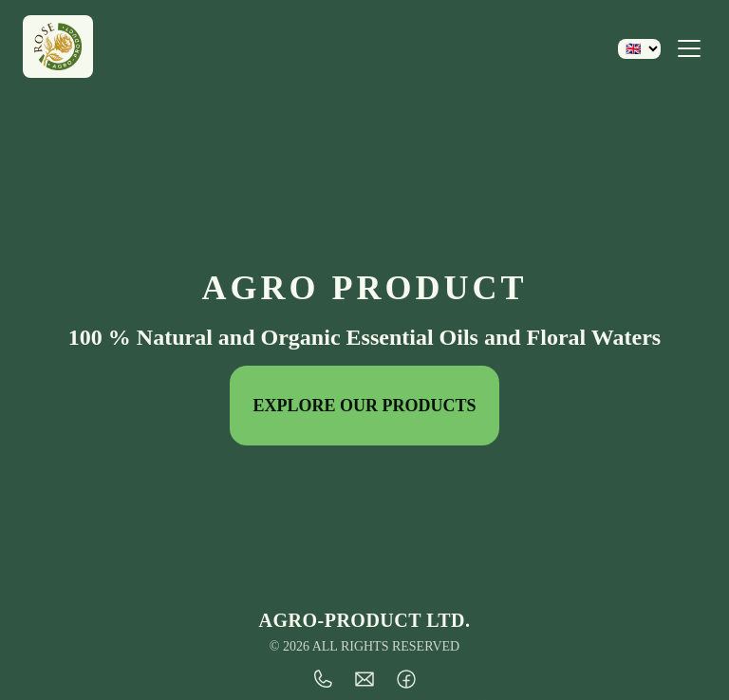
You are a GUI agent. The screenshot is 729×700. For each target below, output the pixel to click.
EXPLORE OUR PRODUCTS (364, 406)
